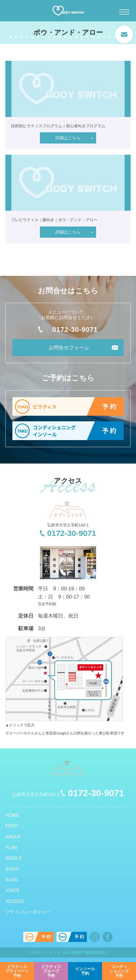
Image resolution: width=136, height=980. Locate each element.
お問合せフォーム (69, 348)
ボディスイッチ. (47, 953)
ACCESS (15, 901)
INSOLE (14, 858)
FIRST (12, 826)
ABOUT (13, 837)
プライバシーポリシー (28, 912)
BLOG (12, 880)
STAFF (12, 869)
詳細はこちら (68, 138)
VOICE (12, 890)
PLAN (11, 848)
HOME (12, 815)
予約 (17, 971)
